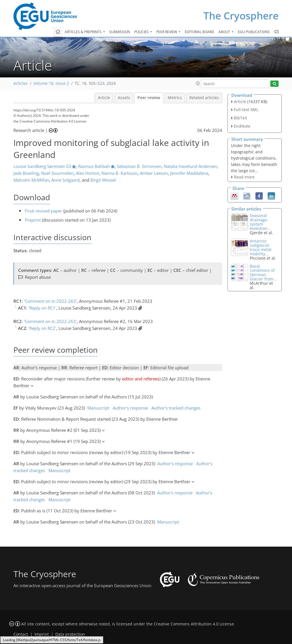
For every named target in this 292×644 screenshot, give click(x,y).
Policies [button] (142, 32)
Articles (21, 83)
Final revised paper (43, 211)
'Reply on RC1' (42, 308)
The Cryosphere (241, 16)
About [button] (225, 32)
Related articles (204, 98)
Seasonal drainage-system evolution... (260, 222)
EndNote (242, 126)
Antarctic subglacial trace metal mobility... (261, 247)
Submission (120, 32)
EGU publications (254, 32)
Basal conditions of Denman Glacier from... (263, 272)
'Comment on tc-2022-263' (50, 301)
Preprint (33, 220)
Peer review (149, 98)
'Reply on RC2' (42, 328)
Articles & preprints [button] (84, 32)
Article (104, 98)
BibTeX (240, 118)
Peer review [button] (167, 32)
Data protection (70, 634)
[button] (198, 83)
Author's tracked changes (176, 408)
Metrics (175, 98)
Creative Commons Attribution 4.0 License (194, 624)
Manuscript (98, 408)
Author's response (130, 408)
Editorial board (199, 32)
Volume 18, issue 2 (51, 83)
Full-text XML (246, 110)
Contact (21, 634)
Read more (244, 177)
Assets (124, 98)
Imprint (42, 634)
